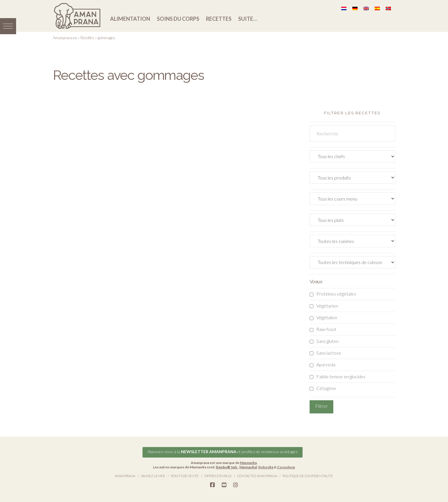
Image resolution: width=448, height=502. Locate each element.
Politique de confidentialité (308, 476)
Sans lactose (329, 353)
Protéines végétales (336, 294)
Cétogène (326, 388)
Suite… (248, 19)
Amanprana (125, 476)
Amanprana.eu (65, 38)
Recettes (219, 19)
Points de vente (185, 476)
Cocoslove (286, 467)
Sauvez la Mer (153, 476)
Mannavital (248, 467)
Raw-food (326, 329)
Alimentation (130, 19)
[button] (8, 26)
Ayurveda (326, 364)
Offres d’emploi (218, 476)
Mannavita (248, 462)
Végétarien (327, 306)
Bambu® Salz (227, 467)
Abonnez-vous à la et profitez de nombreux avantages (223, 451)
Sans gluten (327, 341)
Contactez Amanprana (257, 476)
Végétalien (327, 317)
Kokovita (266, 467)
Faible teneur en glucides (341, 376)
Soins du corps (178, 19)
